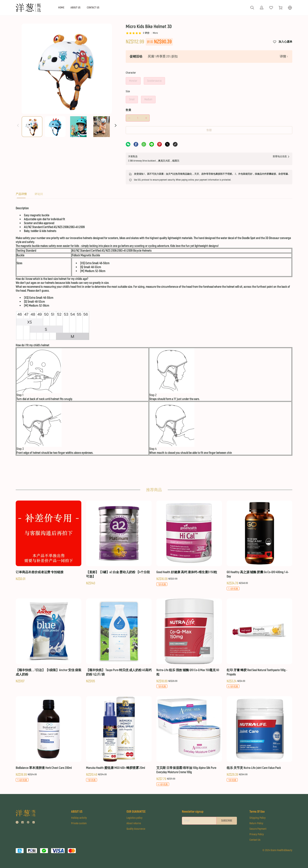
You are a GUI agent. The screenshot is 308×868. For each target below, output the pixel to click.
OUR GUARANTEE (136, 811)
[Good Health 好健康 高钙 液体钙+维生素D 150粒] (189, 543)
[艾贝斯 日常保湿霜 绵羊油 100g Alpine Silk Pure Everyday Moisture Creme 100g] (189, 741)
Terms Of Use (257, 811)
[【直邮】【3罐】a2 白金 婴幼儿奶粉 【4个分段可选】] (119, 543)
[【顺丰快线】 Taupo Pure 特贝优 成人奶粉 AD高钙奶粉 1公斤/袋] (119, 641)
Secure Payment (258, 829)
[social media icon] (17, 823)
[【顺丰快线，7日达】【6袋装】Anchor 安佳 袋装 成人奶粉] (49, 641)
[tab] (21, 195)
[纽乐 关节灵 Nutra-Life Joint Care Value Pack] (259, 739)
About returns (134, 823)
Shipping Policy (258, 818)
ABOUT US (76, 8)
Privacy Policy (257, 834)
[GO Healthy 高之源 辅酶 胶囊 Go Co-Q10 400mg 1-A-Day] (259, 545)
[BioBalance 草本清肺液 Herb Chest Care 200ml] (49, 739)
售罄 (209, 130)
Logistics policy (134, 818)
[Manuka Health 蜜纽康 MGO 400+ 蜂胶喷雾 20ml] (119, 739)
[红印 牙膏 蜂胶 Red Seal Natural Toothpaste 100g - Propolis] (259, 643)
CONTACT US (93, 8)
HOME (61, 8)
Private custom (79, 823)
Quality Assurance (136, 829)
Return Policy (256, 823)
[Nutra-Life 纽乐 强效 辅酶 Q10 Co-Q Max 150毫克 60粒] (189, 643)
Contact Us (255, 840)
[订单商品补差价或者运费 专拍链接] (49, 541)
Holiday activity (79, 818)
